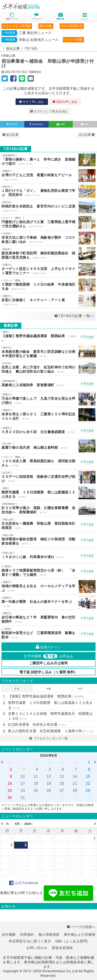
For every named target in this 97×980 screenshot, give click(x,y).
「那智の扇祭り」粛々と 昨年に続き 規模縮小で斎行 (48, 160)
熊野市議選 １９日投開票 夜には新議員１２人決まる (48, 493)
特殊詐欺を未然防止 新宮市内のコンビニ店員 (48, 207)
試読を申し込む (65, 102)
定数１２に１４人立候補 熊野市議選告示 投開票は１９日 (50, 716)
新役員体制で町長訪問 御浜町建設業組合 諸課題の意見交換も (48, 254)
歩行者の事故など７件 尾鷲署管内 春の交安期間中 (48, 618)
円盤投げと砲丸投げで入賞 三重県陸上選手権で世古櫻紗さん (48, 222)
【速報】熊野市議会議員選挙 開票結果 (48, 337)
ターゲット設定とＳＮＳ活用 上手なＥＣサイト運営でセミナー (48, 269)
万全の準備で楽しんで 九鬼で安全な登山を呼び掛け (48, 399)
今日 (17, 689)
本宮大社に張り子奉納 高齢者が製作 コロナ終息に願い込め (48, 238)
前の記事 (10, 135)
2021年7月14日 (16, 72)
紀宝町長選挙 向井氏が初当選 (37, 725)
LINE (61, 124)
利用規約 (27, 935)
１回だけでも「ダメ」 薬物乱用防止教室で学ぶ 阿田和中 (48, 191)
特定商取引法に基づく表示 (30, 941)
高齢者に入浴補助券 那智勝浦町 (48, 383)
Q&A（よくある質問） (73, 941)
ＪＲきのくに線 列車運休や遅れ (48, 555)
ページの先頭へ (81, 927)
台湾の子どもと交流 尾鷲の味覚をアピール (48, 176)
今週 (48, 689)
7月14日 (31, 48)
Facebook (36, 124)
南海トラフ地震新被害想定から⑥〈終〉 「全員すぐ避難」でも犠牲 (48, 571)
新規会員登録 (62, 948)
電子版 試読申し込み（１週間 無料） (48, 672)
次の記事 (87, 135)
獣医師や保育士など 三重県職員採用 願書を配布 (48, 633)
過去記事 (13, 48)
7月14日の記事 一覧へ (74, 316)
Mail (85, 124)
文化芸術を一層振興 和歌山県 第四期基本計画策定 (48, 524)
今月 (80, 689)
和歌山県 (9, 56)
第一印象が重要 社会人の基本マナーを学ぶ (48, 602)
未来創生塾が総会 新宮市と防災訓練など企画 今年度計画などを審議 (48, 352)
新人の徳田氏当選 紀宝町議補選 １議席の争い (51, 731)
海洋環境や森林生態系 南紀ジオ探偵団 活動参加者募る (48, 540)
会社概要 (9, 935)
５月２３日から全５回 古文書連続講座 (48, 430)
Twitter (12, 124)
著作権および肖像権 (80, 935)
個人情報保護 (49, 935)
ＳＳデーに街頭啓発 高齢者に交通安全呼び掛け (48, 477)
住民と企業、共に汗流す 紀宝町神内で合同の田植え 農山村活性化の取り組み (48, 368)
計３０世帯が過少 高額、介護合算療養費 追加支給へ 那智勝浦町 (48, 508)
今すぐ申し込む (32, 102)
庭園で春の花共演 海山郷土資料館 (48, 446)
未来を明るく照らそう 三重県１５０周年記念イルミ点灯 (48, 415)
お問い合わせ (37, 948)
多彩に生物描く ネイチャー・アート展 (48, 301)
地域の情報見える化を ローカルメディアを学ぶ (48, 587)
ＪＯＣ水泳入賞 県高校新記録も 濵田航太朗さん (48, 462)
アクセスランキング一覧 (49, 738)
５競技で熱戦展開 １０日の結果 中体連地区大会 (48, 285)
